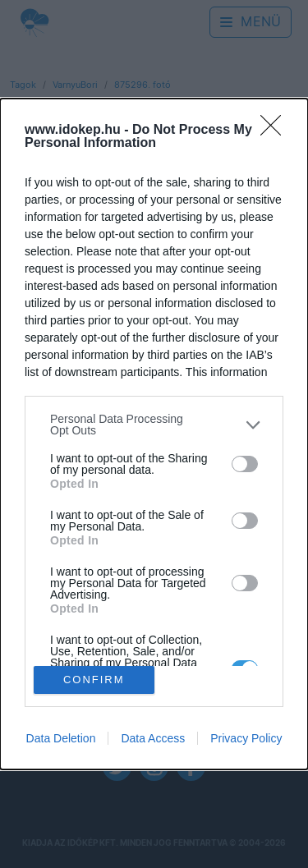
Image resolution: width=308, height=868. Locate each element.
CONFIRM (94, 679)
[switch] (245, 464)
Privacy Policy (246, 738)
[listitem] (154, 425)
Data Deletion (61, 738)
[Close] (276, 131)
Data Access (153, 738)
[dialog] (154, 434)
